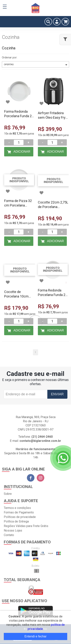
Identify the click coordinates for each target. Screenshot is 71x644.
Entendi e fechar (35, 636)
